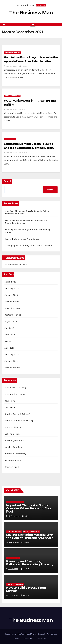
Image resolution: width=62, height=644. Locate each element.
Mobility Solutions (13, 447)
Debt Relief (10, 407)
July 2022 (9, 328)
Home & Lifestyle (13, 427)
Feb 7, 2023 (13, 569)
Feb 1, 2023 (13, 595)
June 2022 (10, 335)
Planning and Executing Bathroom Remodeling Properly (30, 563)
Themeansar (52, 634)
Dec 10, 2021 (11, 153)
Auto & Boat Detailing (12, 96)
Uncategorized (12, 467)
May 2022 (9, 341)
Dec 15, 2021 (11, 109)
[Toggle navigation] (33, 25)
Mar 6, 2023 (14, 542)
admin (23, 66)
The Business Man (31, 13)
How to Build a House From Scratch (22, 239)
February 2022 (12, 354)
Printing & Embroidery (12, 53)
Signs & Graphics (13, 460)
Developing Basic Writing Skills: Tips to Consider (29, 246)
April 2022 (10, 348)
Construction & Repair (15, 394)
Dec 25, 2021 (12, 66)
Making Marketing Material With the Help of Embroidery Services (30, 536)
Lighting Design (10, 139)
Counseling (10, 401)
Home (16, 638)
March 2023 (10, 282)
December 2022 (12, 302)
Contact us (42, 638)
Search (8, 181)
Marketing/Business (14, 440)
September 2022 (13, 315)
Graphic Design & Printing (17, 414)
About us (28, 638)
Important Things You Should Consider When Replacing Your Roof (29, 508)
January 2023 (11, 295)
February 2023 (12, 288)
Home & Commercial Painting (19, 421)
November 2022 (12, 308)
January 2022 (11, 361)
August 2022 (11, 321)
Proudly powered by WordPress (18, 634)
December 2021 (12, 368)
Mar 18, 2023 (14, 516)
